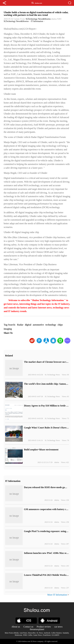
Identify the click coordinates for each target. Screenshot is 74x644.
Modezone (18, 635)
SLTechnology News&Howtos (38, 19)
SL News (40, 633)
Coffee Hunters (56, 633)
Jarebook (47, 633)
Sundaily (66, 633)
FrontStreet (47, 635)
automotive (38, 325)
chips (60, 325)
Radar (20, 325)
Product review (44, 627)
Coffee (30, 635)
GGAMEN (55, 635)
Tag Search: (10, 325)
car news (58, 627)
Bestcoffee (32, 633)
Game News (38, 635)
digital (28, 325)
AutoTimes (23, 633)
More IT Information (57, 595)
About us (16, 627)
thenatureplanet (37, 629)
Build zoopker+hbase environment (41, 450)
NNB (25, 635)
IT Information (37, 21)
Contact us (28, 627)
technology (51, 325)
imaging (8, 329)
